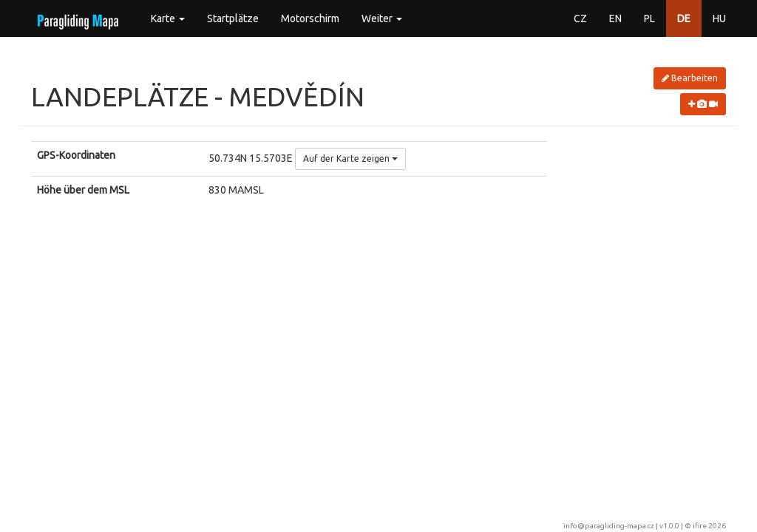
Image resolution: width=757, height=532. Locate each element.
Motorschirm (310, 18)
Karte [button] (168, 18)
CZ (580, 18)
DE (684, 18)
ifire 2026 (709, 526)
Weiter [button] (382, 18)
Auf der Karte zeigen (350, 158)
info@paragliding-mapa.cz (609, 526)
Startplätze (233, 18)
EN (615, 18)
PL (649, 18)
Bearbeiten (690, 78)
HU (719, 18)
